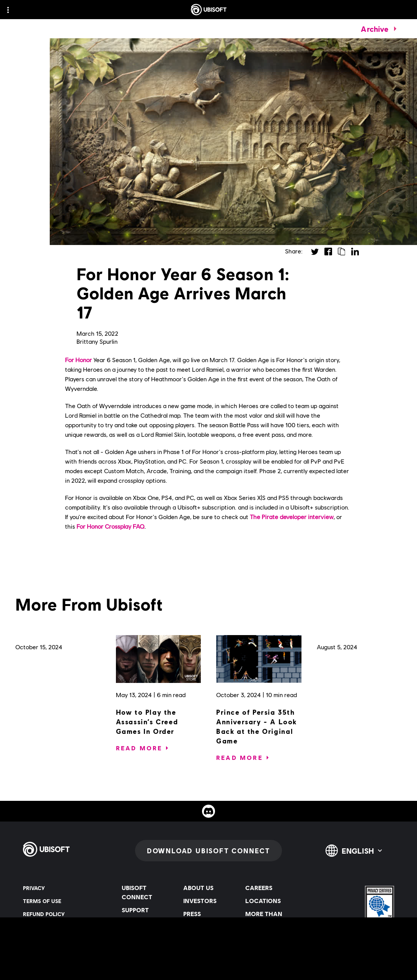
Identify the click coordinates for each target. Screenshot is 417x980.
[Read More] (139, 748)
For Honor (78, 360)
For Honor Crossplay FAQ (111, 526)
